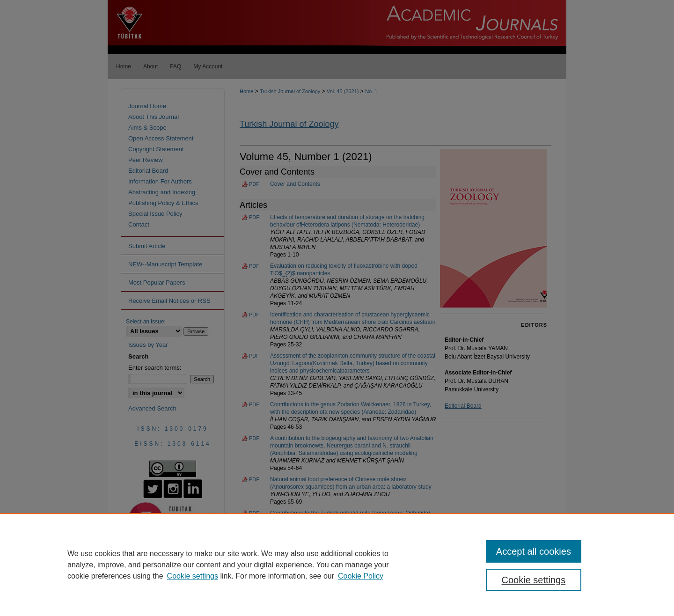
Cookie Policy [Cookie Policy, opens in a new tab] (361, 576)
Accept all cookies (534, 551)
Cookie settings (193, 576)
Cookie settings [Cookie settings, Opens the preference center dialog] (534, 580)
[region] (337, 565)
